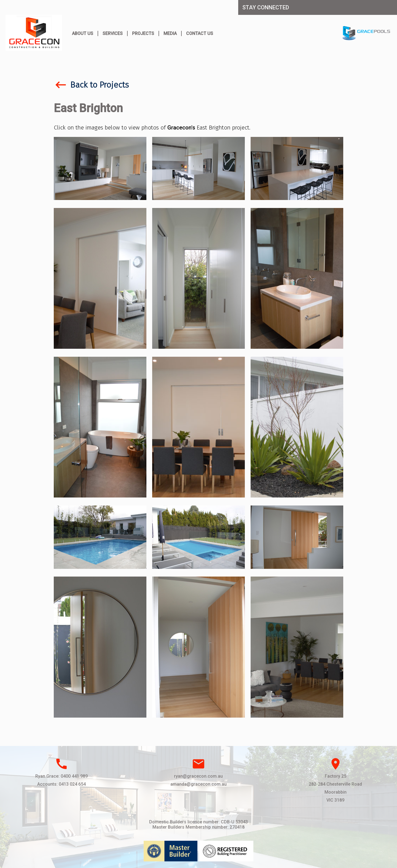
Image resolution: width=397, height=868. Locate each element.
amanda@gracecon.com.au (198, 784)
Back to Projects (91, 85)
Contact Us (200, 33)
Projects (143, 33)
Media (170, 33)
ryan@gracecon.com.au (198, 776)
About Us (83, 33)
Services (113, 33)
